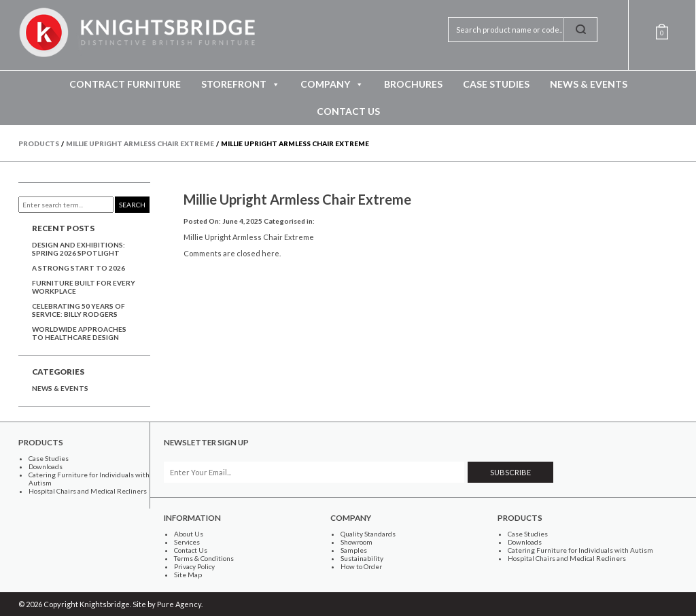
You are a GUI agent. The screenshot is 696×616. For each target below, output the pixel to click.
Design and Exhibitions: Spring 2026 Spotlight (79, 249)
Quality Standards (368, 534)
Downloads (46, 466)
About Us (189, 534)
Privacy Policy (194, 566)
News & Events (589, 84)
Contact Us (348, 111)
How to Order (361, 566)
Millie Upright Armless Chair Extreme (297, 199)
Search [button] (132, 205)
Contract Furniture (125, 84)
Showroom (356, 542)
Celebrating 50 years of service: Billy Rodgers (79, 310)
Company (332, 84)
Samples (354, 550)
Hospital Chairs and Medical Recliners (88, 491)
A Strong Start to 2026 (79, 268)
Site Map (188, 575)
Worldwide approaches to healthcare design (79, 333)
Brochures (413, 84)
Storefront (241, 84)
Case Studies (496, 84)
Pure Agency (179, 604)
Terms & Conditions (204, 558)
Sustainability (362, 558)
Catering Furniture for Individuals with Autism (580, 550)
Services (187, 542)
